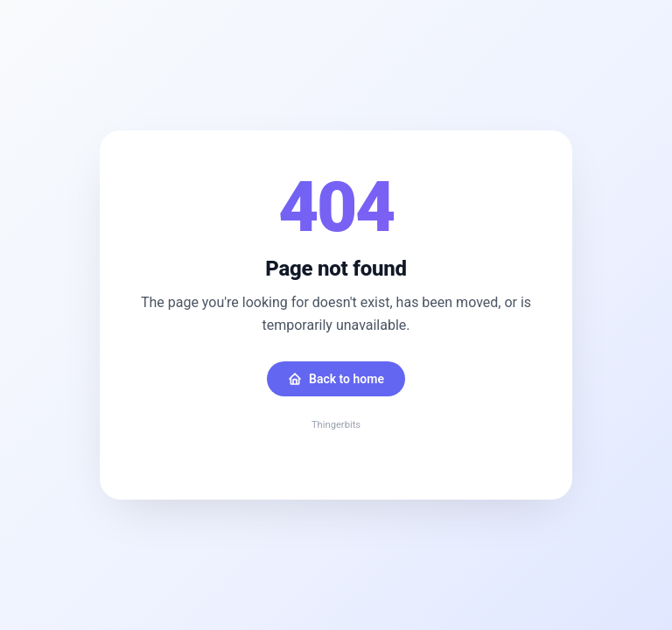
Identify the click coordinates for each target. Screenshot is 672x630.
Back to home (336, 379)
